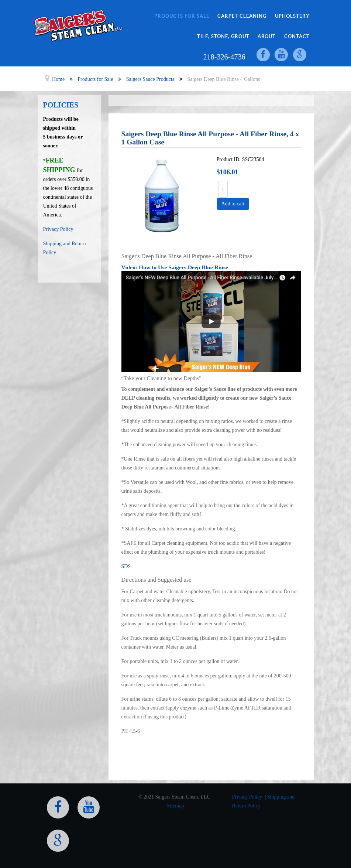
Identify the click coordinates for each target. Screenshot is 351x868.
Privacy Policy (58, 230)
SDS (126, 566)
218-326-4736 (223, 57)
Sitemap (176, 805)
